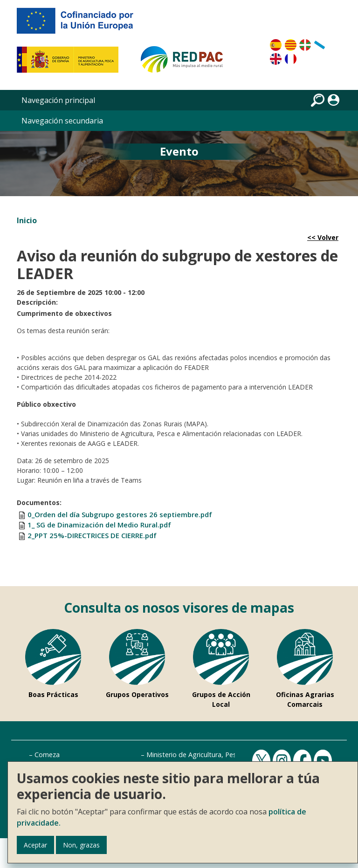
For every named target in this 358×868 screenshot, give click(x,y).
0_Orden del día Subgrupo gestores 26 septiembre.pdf (120, 514)
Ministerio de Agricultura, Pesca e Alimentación (218, 755)
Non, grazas (81, 845)
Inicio (27, 220)
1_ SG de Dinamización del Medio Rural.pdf (99, 525)
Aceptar (35, 845)
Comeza (47, 755)
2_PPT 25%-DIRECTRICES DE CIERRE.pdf (92, 535)
